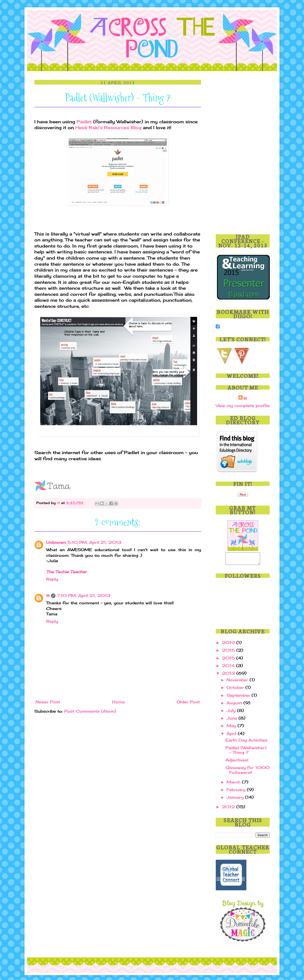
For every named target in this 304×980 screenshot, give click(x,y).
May (232, 728)
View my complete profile (243, 406)
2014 (229, 668)
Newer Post (48, 702)
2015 (229, 660)
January (236, 799)
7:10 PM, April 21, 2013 (84, 595)
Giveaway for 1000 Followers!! (248, 772)
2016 (229, 652)
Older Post (188, 702)
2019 (229, 645)
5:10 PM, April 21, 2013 (94, 542)
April (232, 736)
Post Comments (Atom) (90, 711)
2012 (229, 809)
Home (118, 702)
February (237, 792)
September (239, 697)
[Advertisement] (243, 153)
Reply (52, 579)
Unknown (56, 542)
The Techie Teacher (66, 572)
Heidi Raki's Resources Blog (108, 128)
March (234, 784)
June (233, 720)
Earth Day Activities (247, 742)
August (235, 705)
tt (59, 503)
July (232, 713)
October (236, 690)
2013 (229, 675)
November (238, 682)
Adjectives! (237, 762)
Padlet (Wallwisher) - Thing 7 (246, 752)
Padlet (84, 122)
